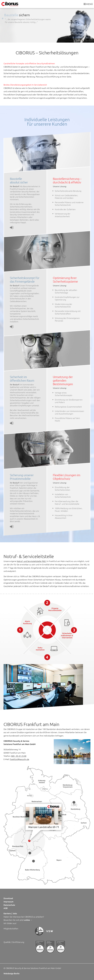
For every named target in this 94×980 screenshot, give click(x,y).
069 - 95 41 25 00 (19, 756)
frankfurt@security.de (20, 759)
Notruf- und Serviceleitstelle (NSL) (32, 561)
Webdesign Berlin (12, 973)
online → (28, 920)
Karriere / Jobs (10, 913)
